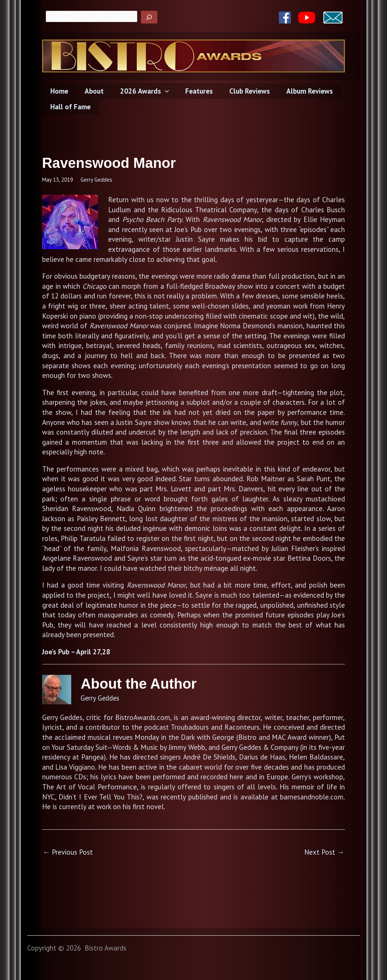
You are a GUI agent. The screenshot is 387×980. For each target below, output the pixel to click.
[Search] (149, 17)
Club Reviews (246, 91)
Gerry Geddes (96, 180)
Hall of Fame (70, 107)
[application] (163, 91)
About (93, 91)
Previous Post (68, 852)
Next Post (324, 852)
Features (196, 91)
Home (59, 91)
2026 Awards (143, 91)
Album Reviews (306, 91)
